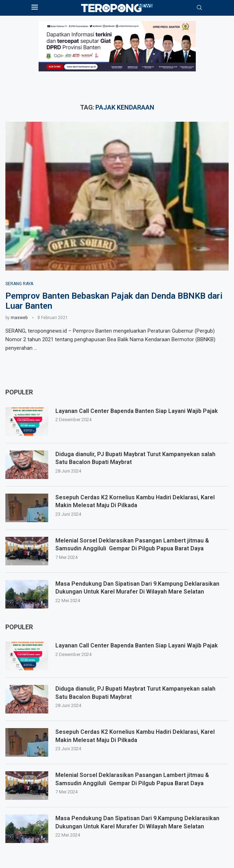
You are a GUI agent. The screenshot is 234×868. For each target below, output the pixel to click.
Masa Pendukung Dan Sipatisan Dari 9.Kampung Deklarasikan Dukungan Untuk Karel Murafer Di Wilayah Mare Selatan (137, 822)
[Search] (199, 8)
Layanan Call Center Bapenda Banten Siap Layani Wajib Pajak (136, 645)
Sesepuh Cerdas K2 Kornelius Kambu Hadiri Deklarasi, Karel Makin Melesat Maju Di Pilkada (135, 736)
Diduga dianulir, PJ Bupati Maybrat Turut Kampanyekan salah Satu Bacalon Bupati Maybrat (142, 693)
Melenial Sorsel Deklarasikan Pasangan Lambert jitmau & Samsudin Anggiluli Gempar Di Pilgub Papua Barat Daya (132, 779)
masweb (19, 318)
